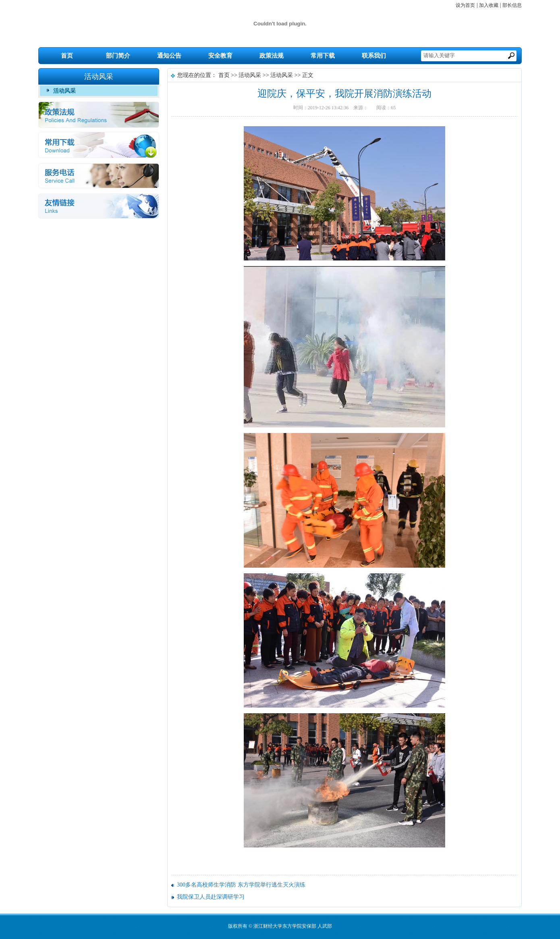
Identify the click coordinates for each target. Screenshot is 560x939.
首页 (67, 56)
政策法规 (272, 56)
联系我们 (374, 56)
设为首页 (465, 5)
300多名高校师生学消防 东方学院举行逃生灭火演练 (241, 885)
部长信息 (512, 5)
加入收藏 (489, 5)
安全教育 (220, 56)
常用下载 (323, 56)
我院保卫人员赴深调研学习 (211, 897)
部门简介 (118, 56)
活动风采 (64, 91)
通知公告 (169, 56)
